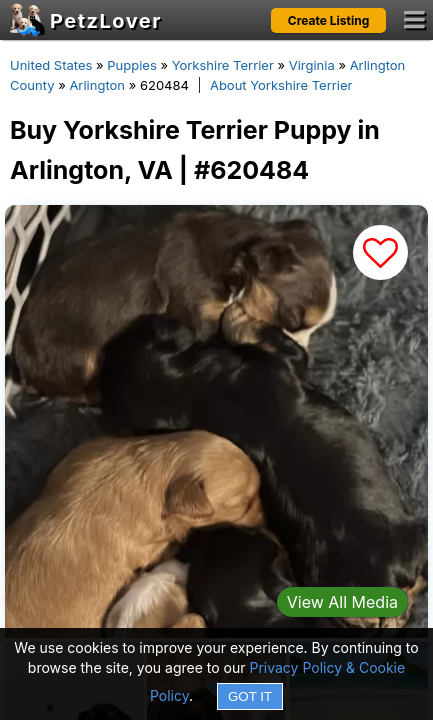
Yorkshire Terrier (223, 65)
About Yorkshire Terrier (281, 85)
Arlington (97, 85)
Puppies (132, 65)
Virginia (312, 65)
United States (51, 65)
